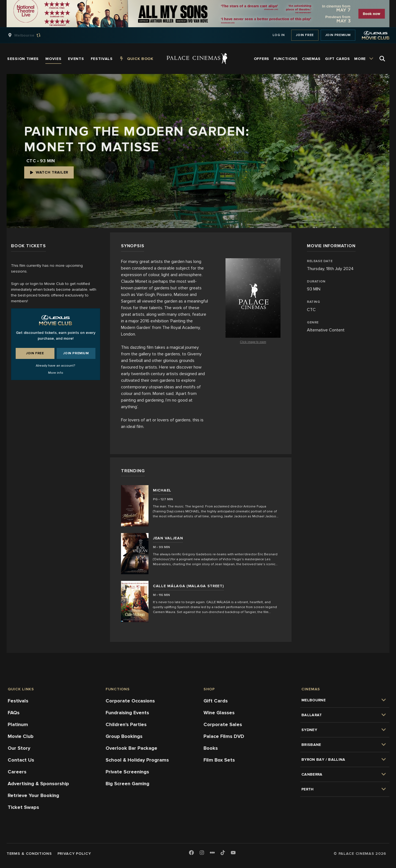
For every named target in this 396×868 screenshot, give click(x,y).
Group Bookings (124, 736)
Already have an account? (56, 366)
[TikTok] (223, 853)
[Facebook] (191, 853)
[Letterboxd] (212, 853)
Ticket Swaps (23, 807)
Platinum (18, 724)
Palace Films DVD (224, 736)
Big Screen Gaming (127, 784)
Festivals (18, 701)
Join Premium (338, 35)
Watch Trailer (49, 172)
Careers (17, 772)
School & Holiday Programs (137, 760)
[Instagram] (202, 853)
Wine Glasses (219, 713)
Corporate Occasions (130, 701)
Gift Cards (216, 701)
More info (56, 373)
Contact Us (21, 760)
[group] (30, 35)
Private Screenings (127, 772)
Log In (279, 35)
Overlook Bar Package (131, 748)
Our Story (19, 748)
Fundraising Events (127, 713)
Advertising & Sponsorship (38, 784)
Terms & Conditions (29, 854)
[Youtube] (233, 853)
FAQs (14, 713)
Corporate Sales (223, 724)
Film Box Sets (219, 760)
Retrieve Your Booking (33, 795)
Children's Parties (126, 724)
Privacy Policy (74, 854)
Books (211, 748)
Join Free (305, 35)
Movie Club (21, 736)
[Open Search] (382, 59)
